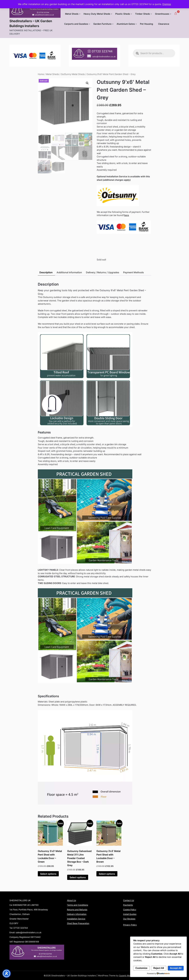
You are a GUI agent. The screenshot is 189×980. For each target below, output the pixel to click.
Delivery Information (77, 914)
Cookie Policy (130, 910)
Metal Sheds (72, 14)
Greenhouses (162, 14)
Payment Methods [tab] (133, 272)
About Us (71, 900)
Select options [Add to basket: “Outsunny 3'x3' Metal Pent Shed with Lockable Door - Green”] (48, 874)
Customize (141, 968)
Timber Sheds (142, 14)
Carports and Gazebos (76, 24)
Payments (128, 905)
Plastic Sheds (123, 14)
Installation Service (76, 919)
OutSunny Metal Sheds (73, 74)
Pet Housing (146, 24)
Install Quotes (130, 914)
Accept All (176, 968)
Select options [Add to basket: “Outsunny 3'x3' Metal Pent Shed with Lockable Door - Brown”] (107, 874)
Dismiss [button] (167, 4)
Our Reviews (129, 919)
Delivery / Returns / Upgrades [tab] (103, 272)
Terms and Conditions (78, 905)
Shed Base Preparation (78, 923)
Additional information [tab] (69, 272)
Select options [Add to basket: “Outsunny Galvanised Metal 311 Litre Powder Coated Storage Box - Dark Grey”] (78, 877)
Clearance (164, 24)
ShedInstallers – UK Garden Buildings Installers (31, 23)
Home (41, 74)
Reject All (159, 968)
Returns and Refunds (77, 910)
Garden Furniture (102, 24)
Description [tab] (46, 272)
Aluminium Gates (126, 24)
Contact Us (129, 900)
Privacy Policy (130, 925)
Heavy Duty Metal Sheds (97, 14)
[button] (87, 83)
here (126, 215)
